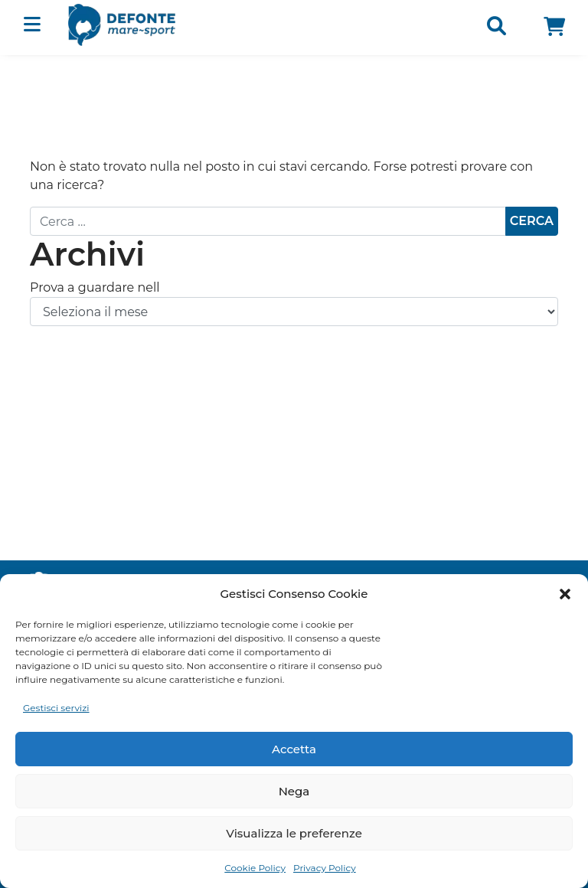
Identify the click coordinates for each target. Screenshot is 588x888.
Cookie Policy (255, 868)
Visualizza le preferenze (294, 833)
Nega (294, 791)
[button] (565, 594)
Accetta (294, 749)
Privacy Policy (325, 868)
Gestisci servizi (56, 708)
